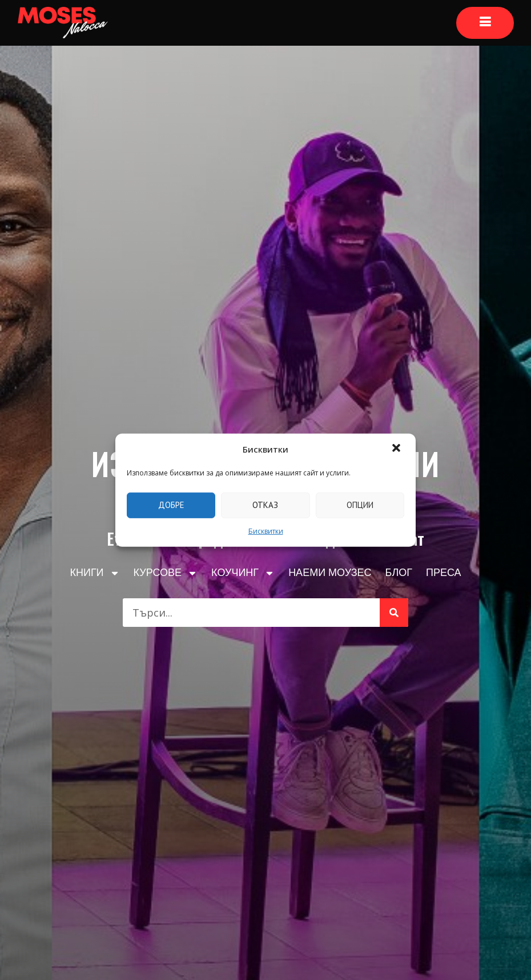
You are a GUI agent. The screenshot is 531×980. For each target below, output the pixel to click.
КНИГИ (94, 573)
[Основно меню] (485, 23)
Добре (171, 505)
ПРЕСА (444, 573)
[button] (397, 449)
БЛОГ (399, 573)
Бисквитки (266, 531)
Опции (360, 505)
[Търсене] (394, 613)
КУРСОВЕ (166, 573)
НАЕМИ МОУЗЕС (330, 573)
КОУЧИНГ (243, 573)
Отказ (265, 505)
